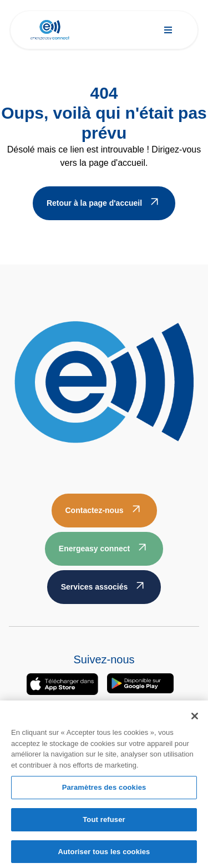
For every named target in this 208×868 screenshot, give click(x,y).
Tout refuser (104, 821)
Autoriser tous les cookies (104, 853)
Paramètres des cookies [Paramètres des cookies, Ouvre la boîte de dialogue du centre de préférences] (104, 790)
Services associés (95, 587)
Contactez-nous (95, 510)
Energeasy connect (94, 549)
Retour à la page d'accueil (94, 203)
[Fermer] (195, 718)
